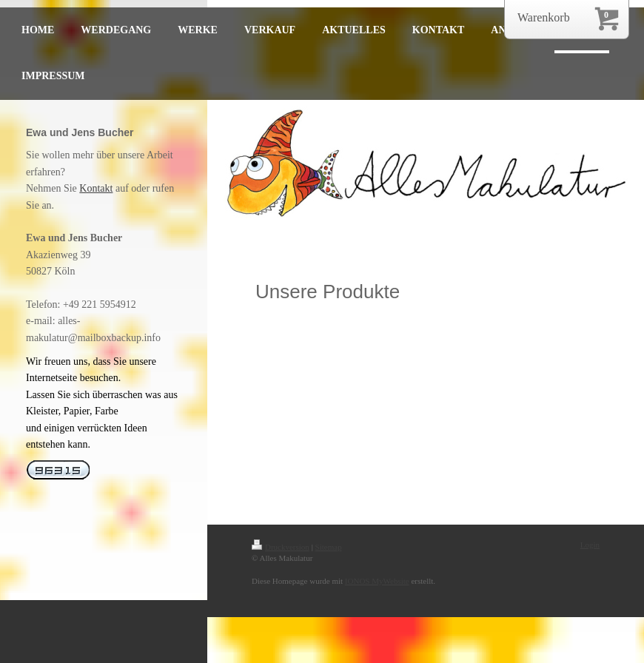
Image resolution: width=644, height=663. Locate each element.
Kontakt (96, 188)
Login (590, 545)
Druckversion (281, 547)
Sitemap (329, 547)
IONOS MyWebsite (377, 581)
